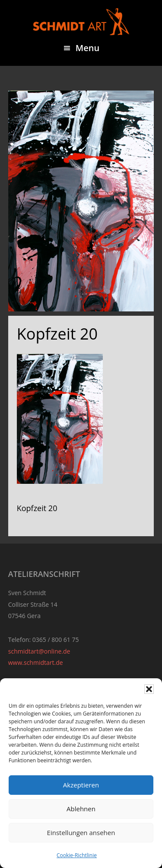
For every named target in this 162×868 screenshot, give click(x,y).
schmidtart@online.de (39, 651)
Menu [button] (87, 48)
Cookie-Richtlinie (77, 855)
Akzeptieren (81, 785)
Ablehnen (81, 809)
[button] (149, 689)
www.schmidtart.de (36, 662)
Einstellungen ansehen (81, 832)
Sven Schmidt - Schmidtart (81, 22)
